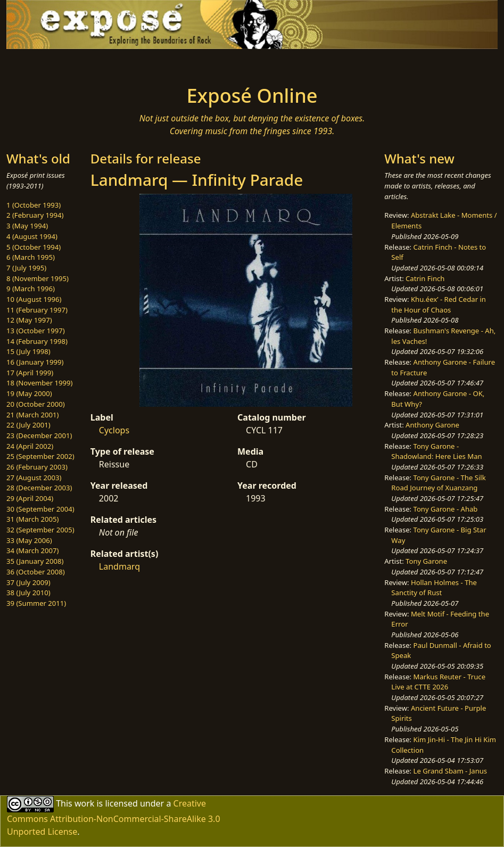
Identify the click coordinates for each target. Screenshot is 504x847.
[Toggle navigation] (88, 64)
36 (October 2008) (36, 572)
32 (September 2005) (40, 530)
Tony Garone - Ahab (446, 509)
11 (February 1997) (37, 310)
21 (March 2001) (32, 415)
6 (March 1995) (31, 257)
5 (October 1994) (34, 247)
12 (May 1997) (29, 320)
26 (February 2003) (37, 467)
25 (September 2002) (40, 456)
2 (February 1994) (35, 215)
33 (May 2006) (29, 540)
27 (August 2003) (34, 478)
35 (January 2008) (35, 561)
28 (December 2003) (39, 488)
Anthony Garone (432, 425)
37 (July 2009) (28, 582)
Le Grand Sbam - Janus (451, 771)
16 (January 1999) (35, 362)
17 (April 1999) (30, 373)
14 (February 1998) (37, 341)
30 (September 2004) (40, 509)
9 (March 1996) (31, 289)
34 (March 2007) (32, 550)
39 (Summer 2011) (36, 603)
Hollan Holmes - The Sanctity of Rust (434, 588)
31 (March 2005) (32, 519)
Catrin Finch (425, 278)
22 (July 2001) (28, 425)
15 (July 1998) (28, 351)
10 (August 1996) (34, 299)
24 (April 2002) (30, 446)
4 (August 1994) (32, 236)
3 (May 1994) (27, 226)
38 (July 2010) (28, 593)
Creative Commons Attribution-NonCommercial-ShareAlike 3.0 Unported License (114, 817)
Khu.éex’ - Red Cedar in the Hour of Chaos (439, 305)
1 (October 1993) (34, 205)
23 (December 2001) (39, 435)
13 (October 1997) (36, 331)
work (84, 803)
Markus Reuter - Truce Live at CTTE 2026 (438, 682)
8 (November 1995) (38, 278)
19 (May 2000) (29, 393)
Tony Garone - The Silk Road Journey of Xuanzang (438, 483)
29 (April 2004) (30, 498)
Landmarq (119, 566)
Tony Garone (426, 561)
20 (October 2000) (36, 404)
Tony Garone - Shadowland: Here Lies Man (436, 451)
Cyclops (114, 430)
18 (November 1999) (40, 383)
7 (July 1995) (26, 268)
